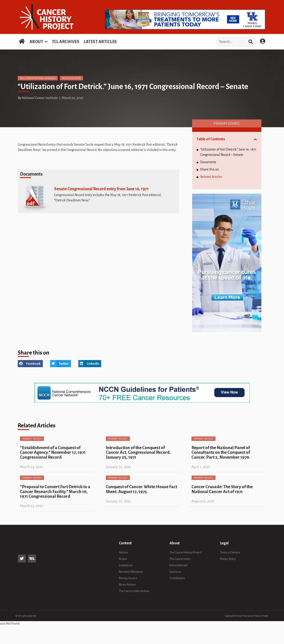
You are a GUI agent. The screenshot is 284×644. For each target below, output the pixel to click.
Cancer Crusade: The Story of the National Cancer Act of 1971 (222, 489)
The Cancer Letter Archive (134, 591)
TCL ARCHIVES (66, 42)
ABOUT (36, 42)
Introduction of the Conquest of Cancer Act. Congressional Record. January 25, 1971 (138, 452)
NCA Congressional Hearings (38, 78)
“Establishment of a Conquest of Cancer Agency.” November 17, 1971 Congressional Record (53, 452)
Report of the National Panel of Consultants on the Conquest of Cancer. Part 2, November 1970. (221, 452)
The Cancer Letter (180, 559)
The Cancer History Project (185, 553)
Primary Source (227, 123)
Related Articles (211, 177)
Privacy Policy (228, 559)
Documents (208, 162)
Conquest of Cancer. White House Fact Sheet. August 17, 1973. (141, 489)
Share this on (209, 169)
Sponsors (175, 572)
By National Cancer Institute (38, 98)
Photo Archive (127, 585)
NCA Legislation (71, 78)
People (123, 559)
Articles (123, 553)
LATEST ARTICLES (100, 42)
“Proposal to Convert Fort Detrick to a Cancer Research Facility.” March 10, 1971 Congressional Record (55, 491)
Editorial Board (178, 565)
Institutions (126, 565)
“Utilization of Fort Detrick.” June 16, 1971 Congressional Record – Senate (228, 152)
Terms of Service (230, 553)
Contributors (177, 578)
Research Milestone (131, 572)
